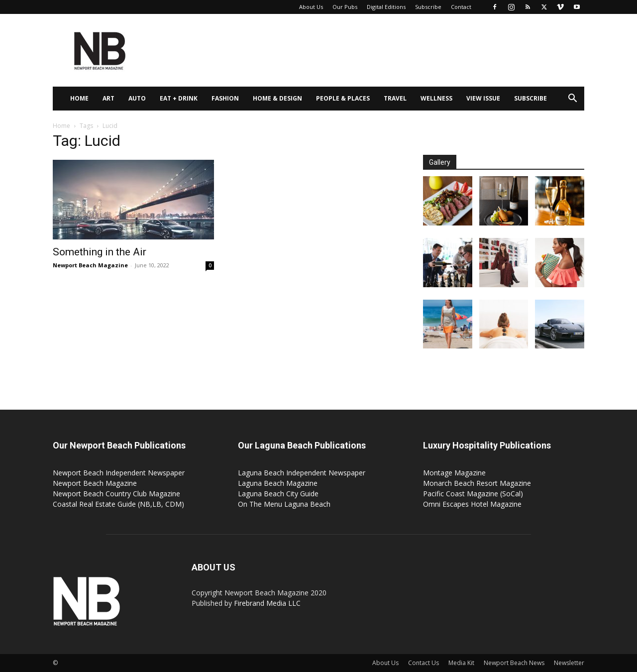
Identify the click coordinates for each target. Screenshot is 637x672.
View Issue (483, 98)
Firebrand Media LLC (267, 603)
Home (79, 98)
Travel (395, 98)
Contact (461, 7)
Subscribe (428, 7)
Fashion (225, 98)
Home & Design (277, 98)
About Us (311, 7)
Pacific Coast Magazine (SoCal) (473, 494)
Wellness (436, 98)
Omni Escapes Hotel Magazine (472, 504)
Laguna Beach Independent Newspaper (302, 473)
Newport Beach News (514, 663)
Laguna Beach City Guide (278, 494)
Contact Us (424, 663)
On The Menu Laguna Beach (284, 504)
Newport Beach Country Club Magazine (116, 494)
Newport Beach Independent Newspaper (119, 473)
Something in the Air (100, 252)
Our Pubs (345, 7)
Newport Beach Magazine (90, 265)
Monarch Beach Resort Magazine (477, 483)
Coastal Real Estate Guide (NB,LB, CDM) (118, 504)
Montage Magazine (454, 473)
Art (108, 98)
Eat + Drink (179, 98)
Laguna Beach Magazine (278, 483)
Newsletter (569, 663)
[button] (572, 99)
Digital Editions (386, 7)
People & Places (343, 98)
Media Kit (461, 663)
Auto (137, 98)
